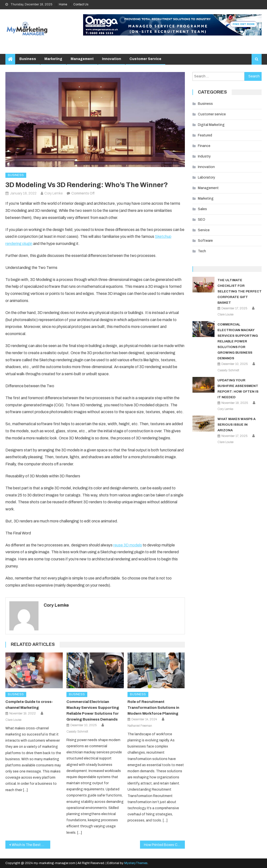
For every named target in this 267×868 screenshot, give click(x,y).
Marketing (53, 59)
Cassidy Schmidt (77, 732)
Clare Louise (13, 720)
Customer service (145, 59)
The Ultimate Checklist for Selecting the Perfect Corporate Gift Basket (240, 291)
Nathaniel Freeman (140, 726)
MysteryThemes (136, 863)
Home (63, 4)
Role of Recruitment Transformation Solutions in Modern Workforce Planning (153, 708)
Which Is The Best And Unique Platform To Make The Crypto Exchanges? (31, 845)
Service (204, 230)
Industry (204, 156)
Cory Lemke (53, 193)
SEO (202, 220)
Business (28, 59)
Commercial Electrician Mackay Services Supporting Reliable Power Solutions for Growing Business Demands (238, 341)
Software (205, 241)
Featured (205, 135)
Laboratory (206, 177)
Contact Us (81, 4)
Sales (202, 209)
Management (82, 59)
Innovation (112, 59)
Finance (204, 146)
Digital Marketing (211, 125)
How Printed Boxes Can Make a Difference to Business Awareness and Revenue (164, 845)
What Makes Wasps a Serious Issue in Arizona (236, 425)
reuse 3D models (128, 545)
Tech (202, 251)
